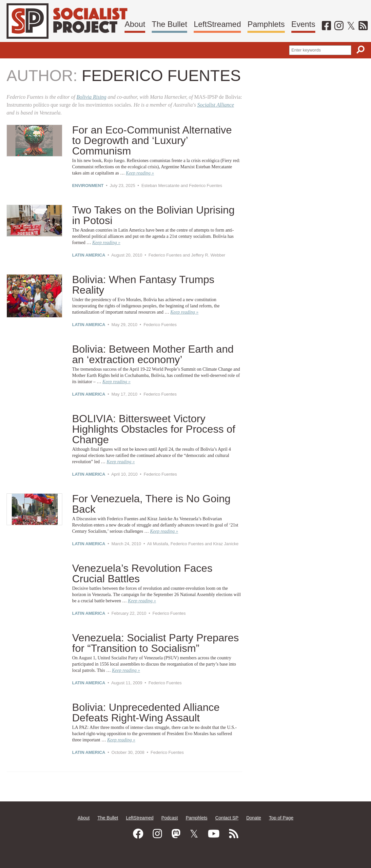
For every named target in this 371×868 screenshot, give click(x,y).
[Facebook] (326, 26)
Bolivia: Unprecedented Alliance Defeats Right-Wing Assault (146, 713)
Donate (254, 818)
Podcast (170, 818)
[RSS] (363, 26)
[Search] (361, 50)
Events (303, 24)
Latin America (89, 255)
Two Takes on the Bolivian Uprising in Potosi (153, 215)
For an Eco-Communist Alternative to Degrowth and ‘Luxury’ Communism (152, 140)
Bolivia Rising (91, 97)
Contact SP (227, 818)
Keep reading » (140, 173)
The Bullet (169, 24)
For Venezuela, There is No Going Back (151, 504)
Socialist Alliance (216, 105)
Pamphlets (266, 24)
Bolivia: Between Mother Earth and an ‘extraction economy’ (153, 354)
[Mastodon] (176, 834)
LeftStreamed (217, 24)
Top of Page (281, 818)
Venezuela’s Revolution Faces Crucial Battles (142, 573)
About (135, 24)
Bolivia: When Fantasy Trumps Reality (143, 285)
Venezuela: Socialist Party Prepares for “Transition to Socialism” (156, 643)
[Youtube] (214, 834)
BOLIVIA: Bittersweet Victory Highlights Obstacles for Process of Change (154, 429)
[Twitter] (351, 26)
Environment (88, 186)
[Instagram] (339, 26)
